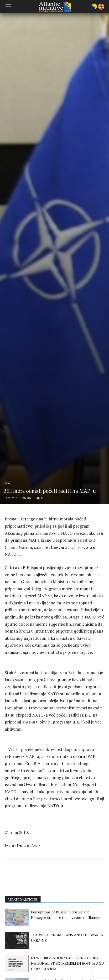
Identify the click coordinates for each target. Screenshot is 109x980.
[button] (8, 6)
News (7, 580)
